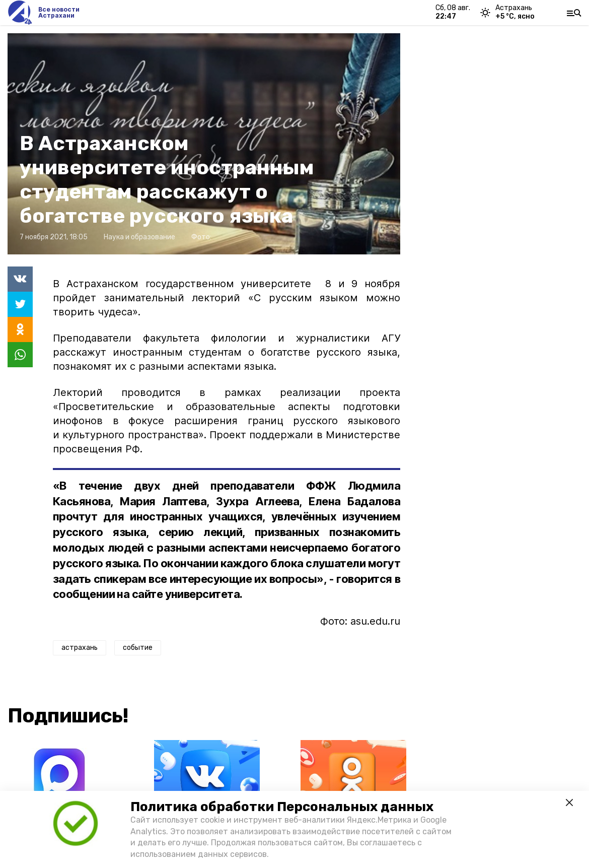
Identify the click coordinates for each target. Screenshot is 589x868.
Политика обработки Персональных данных (282, 807)
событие (138, 648)
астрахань (80, 648)
